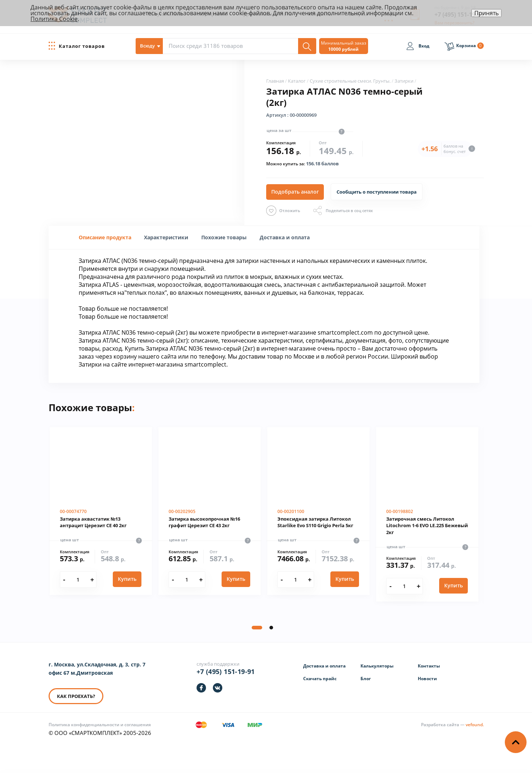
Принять (486, 13)
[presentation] (166, 237)
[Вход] (418, 47)
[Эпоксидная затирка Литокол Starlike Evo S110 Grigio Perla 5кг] (318, 511)
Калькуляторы (377, 666)
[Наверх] (516, 742)
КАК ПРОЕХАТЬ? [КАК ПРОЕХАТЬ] (76, 696)
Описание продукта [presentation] (105, 237)
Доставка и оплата (324, 666)
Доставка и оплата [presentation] (285, 237)
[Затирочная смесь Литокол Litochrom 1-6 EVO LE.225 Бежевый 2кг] (427, 514)
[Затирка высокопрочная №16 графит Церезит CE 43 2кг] (210, 511)
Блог (366, 679)
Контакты (429, 666)
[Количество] (78, 579)
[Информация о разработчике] (452, 725)
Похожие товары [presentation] (224, 237)
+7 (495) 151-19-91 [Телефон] (226, 671)
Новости (427, 679)
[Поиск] (307, 46)
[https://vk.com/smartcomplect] (218, 688)
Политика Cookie (54, 19)
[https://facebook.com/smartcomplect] (201, 688)
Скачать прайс (320, 679)
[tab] (105, 237)
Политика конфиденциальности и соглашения (100, 725)
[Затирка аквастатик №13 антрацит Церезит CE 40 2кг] (101, 511)
